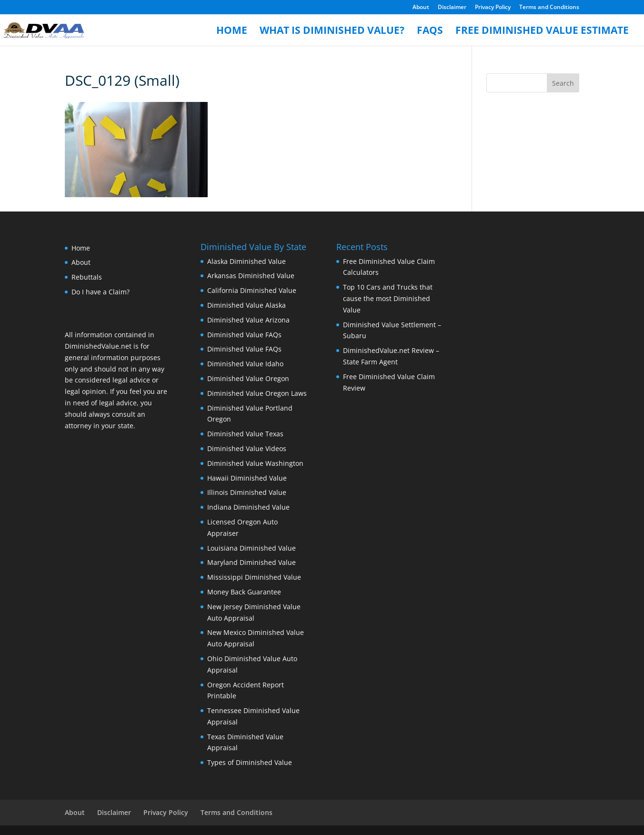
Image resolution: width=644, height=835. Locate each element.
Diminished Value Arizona (248, 320)
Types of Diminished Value (250, 762)
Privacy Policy (493, 8)
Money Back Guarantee (244, 592)
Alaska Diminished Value (247, 261)
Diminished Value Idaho (245, 364)
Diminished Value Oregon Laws (257, 393)
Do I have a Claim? (101, 292)
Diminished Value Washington (255, 463)
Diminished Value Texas (245, 434)
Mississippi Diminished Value (254, 577)
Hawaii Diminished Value (247, 478)
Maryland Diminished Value (252, 562)
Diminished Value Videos (247, 448)
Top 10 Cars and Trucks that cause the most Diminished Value (388, 298)
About (421, 8)
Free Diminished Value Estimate (542, 32)
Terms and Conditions (549, 8)
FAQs (430, 32)
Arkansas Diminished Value (251, 276)
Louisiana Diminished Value (252, 548)
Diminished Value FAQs (244, 335)
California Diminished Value (252, 290)
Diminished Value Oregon (248, 378)
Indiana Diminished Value (248, 507)
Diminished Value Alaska (247, 305)
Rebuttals (87, 277)
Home (232, 32)
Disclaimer (452, 8)
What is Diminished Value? (332, 32)
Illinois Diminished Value (247, 492)
